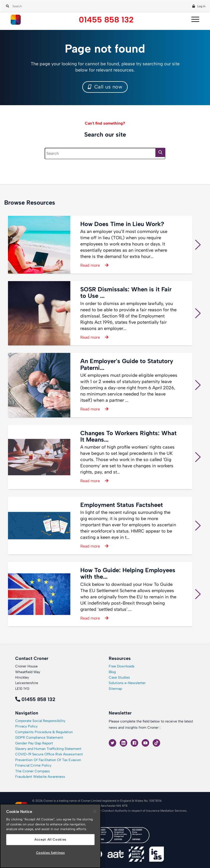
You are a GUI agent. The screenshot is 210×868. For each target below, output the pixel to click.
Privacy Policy (26, 726)
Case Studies (119, 677)
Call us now (105, 87)
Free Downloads (122, 666)
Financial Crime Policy (33, 765)
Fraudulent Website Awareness (40, 777)
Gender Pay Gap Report (34, 743)
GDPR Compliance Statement (39, 738)
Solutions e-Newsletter (127, 683)
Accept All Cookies (50, 839)
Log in (201, 6)
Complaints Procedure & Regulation (44, 732)
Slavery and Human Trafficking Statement (48, 749)
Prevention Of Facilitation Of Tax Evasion (48, 760)
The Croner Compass (33, 771)
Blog (112, 672)
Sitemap (115, 689)
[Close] (95, 811)
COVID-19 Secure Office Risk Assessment (49, 754)
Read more (90, 265)
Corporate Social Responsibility (40, 721)
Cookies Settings (51, 853)
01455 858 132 (106, 20)
